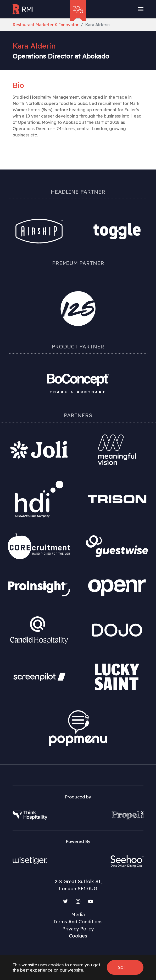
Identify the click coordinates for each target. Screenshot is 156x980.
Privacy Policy (78, 929)
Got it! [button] (125, 967)
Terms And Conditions (78, 922)
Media (78, 915)
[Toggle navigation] (141, 9)
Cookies (78, 936)
